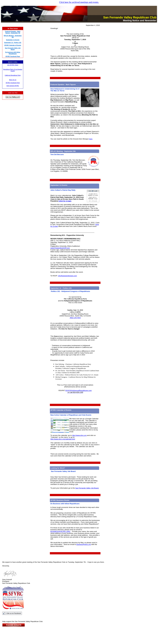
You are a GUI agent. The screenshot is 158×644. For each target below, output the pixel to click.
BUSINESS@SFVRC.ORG (61, 531)
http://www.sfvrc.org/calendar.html (63, 439)
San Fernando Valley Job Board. (87, 488)
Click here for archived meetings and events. (79, 2)
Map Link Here (75, 318)
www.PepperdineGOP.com (60, 248)
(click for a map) (65, 201)
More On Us (13, 80)
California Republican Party (13, 75)
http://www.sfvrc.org (79, 435)
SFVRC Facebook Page (13, 83)
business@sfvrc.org (84, 544)
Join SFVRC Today (13, 65)
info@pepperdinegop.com (67, 276)
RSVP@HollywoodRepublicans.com (79, 390)
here (91, 139)
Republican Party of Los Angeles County (13, 70)
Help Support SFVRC (13, 86)
